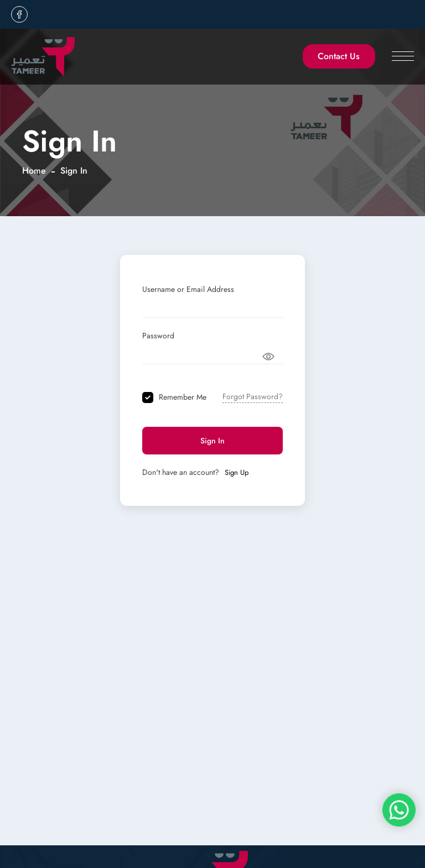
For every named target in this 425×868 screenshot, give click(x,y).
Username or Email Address (188, 289)
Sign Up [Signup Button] (237, 473)
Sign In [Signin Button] (212, 441)
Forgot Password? (253, 396)
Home (34, 171)
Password (158, 336)
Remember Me (183, 397)
